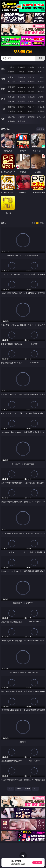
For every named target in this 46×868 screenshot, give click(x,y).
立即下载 (37, 862)
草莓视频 (31, 117)
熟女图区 (31, 101)
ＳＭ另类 (41, 81)
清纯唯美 (21, 101)
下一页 (27, 789)
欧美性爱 (41, 87)
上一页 (19, 789)
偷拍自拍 (21, 87)
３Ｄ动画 (41, 77)
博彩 (3, 69)
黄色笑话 (31, 111)
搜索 (40, 58)
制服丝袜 (11, 91)
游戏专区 (41, 67)
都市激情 (11, 107)
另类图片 (41, 101)
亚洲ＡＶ (11, 77)
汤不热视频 (41, 117)
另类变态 (41, 91)
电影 (3, 89)
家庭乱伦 (21, 107)
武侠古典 (41, 107)
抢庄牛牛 (41, 72)
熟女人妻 (11, 81)
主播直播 (31, 81)
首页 (11, 789)
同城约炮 (11, 117)
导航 (3, 119)
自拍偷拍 (21, 77)
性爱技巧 (41, 111)
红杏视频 (11, 121)
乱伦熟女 (31, 91)
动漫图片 (41, 97)
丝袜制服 (21, 81)
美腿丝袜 (11, 101)
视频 (3, 79)
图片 (3, 99)
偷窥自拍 (11, 97)
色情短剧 (21, 121)
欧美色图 (31, 97)
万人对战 (31, 67)
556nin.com (23, 52)
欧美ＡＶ (31, 77)
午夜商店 (21, 117)
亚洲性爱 (11, 87)
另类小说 (21, 111)
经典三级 (21, 91)
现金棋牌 (31, 72)
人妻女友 (31, 107)
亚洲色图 (21, 97)
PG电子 (11, 67)
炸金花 (21, 72)
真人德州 (21, 67)
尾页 (35, 789)
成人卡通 (31, 87)
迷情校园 (11, 111)
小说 (3, 109)
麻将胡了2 (11, 72)
